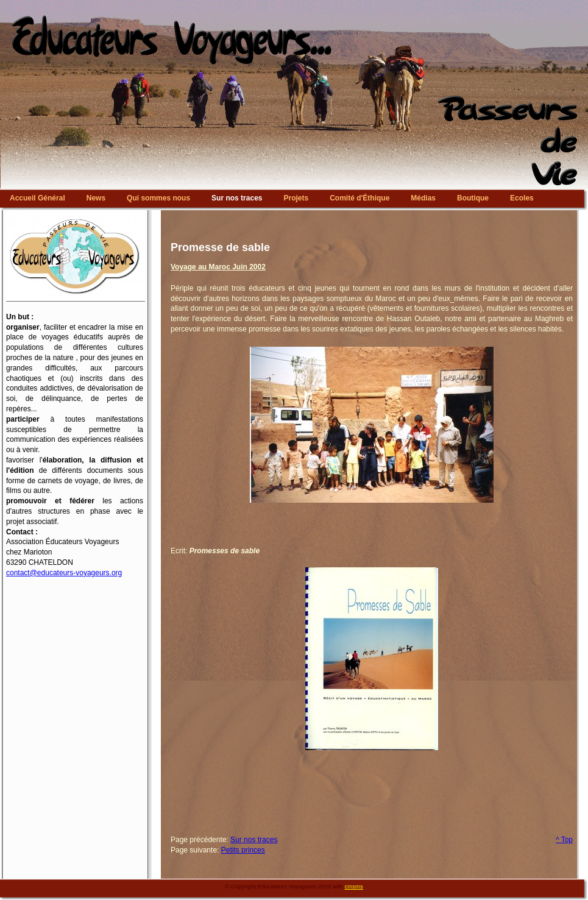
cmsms (354, 886)
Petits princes (243, 850)
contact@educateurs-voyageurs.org (64, 573)
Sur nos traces (254, 840)
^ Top (564, 840)
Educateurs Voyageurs (294, 3)
